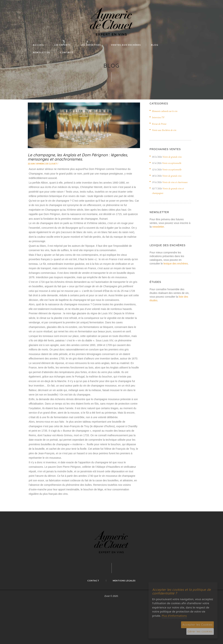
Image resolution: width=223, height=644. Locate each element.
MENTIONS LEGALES (124, 581)
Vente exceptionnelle (172, 163)
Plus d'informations (174, 616)
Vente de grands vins (172, 157)
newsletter (158, 227)
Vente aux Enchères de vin (164, 130)
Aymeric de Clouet (47, 175)
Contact (93, 581)
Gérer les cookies (200, 631)
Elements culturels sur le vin (165, 111)
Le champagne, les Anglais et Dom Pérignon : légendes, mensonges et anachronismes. (78, 168)
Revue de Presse (159, 124)
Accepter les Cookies (197, 625)
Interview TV (158, 117)
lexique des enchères (176, 264)
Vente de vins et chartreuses (175, 182)
